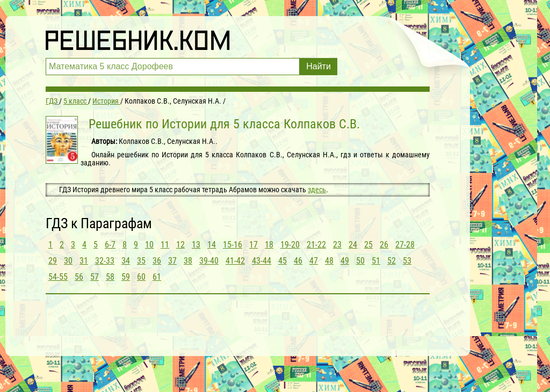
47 (314, 261)
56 (79, 277)
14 (212, 245)
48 (329, 261)
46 (298, 261)
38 (188, 261)
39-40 (209, 261)
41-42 (235, 261)
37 (172, 261)
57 (95, 277)
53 (407, 261)
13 (196, 245)
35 (141, 261)
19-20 (290, 245)
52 (392, 261)
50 (360, 261)
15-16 (233, 245)
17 (254, 245)
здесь (317, 190)
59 (126, 277)
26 (384, 245)
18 (269, 245)
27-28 (405, 245)
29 (53, 261)
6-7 (110, 245)
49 (345, 261)
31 (84, 261)
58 (110, 277)
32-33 (105, 261)
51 (376, 261)
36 (157, 261)
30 (68, 261)
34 (126, 261)
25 (368, 245)
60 (141, 277)
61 (157, 277)
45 (283, 261)
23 (337, 245)
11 (165, 245)
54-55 (58, 277)
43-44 (262, 261)
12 (180, 245)
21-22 (316, 245)
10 (149, 245)
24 (353, 245)
